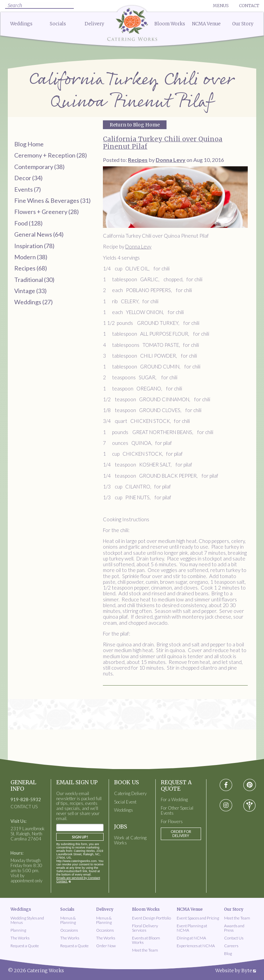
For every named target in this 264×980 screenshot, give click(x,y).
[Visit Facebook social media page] (226, 785)
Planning (18, 930)
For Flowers (172, 822)
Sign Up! (80, 837)
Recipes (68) (31, 268)
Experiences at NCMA (196, 946)
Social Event (125, 802)
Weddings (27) (34, 302)
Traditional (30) (34, 280)
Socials (58, 24)
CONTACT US (24, 807)
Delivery (94, 24)
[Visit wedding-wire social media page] (249, 806)
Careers (231, 946)
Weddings (21, 24)
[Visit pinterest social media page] (249, 785)
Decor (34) (28, 178)
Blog (228, 953)
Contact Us (234, 938)
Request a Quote (25, 946)
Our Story (243, 24)
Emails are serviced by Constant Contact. (78, 880)
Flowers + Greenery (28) (47, 212)
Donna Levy (138, 246)
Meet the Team (145, 950)
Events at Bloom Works (146, 940)
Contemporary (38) (39, 167)
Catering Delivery (130, 794)
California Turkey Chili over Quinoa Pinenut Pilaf (163, 143)
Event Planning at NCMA (192, 928)
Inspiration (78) (34, 246)
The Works (20, 938)
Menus (221, 6)
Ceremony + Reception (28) (51, 155)
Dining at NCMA (191, 938)
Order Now (106, 946)
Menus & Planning (68, 920)
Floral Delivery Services (145, 928)
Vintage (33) (30, 291)
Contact (249, 6)
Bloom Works (170, 24)
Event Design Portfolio (151, 918)
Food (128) (28, 223)
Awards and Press (234, 928)
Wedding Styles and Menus (27, 920)
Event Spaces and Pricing (198, 918)
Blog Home (29, 144)
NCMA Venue (206, 24)
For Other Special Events (177, 811)
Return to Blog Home (135, 125)
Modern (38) (31, 257)
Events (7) (28, 189)
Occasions (69, 930)
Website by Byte (234, 971)
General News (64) (39, 234)
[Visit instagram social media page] (226, 806)
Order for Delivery (181, 834)
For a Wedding (174, 800)
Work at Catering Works (130, 840)
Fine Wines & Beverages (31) (52, 200)
